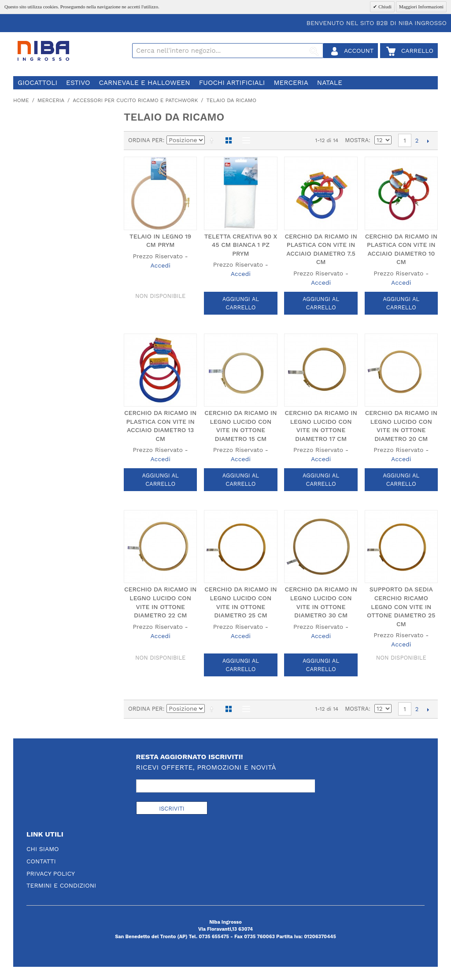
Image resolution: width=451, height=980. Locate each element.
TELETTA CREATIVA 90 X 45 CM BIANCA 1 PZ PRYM (241, 245)
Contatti (41, 861)
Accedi (160, 265)
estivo (78, 83)
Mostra (357, 140)
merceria (291, 83)
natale (330, 83)
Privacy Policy (51, 874)
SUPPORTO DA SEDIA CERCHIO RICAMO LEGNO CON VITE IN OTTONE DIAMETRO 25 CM (401, 606)
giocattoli (37, 83)
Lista (244, 140)
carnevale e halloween (144, 83)
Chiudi (384, 7)
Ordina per (146, 140)
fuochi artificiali (232, 83)
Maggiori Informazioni (421, 7)
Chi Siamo (43, 849)
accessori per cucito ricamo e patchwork (135, 100)
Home (21, 100)
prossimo (428, 141)
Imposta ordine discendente (213, 140)
